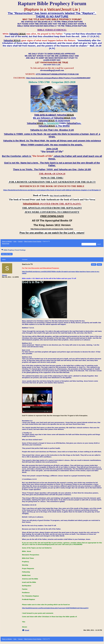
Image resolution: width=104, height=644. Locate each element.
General (20, 241)
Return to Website (7, 241)
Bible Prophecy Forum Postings (33, 241)
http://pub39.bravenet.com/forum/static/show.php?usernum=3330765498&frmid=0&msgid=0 (55, 608)
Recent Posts (6, 244)
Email (27, 630)
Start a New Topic (7, 254)
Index (15, 241)
